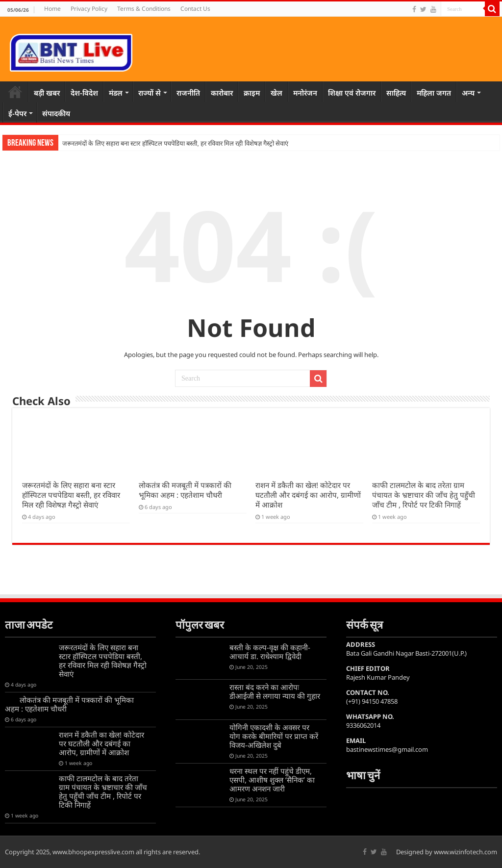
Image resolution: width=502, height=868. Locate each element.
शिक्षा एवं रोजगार (352, 93)
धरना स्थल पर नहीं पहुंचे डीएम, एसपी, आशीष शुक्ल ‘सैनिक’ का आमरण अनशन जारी (272, 780)
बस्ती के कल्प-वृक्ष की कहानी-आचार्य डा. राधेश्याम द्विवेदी (270, 652)
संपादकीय (56, 113)
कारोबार (222, 93)
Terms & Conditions (144, 9)
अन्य (468, 93)
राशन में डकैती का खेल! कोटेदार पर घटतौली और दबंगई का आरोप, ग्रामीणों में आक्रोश (308, 495)
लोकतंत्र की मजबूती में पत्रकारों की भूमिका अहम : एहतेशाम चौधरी (185, 490)
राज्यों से (150, 93)
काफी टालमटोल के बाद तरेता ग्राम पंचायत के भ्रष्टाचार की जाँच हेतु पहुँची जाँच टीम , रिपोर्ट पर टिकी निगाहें (424, 495)
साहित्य (396, 93)
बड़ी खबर (47, 93)
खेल (276, 93)
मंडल (116, 93)
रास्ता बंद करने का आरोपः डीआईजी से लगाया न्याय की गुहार (275, 691)
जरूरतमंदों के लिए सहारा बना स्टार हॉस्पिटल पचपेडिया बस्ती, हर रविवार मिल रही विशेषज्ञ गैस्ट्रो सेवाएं (175, 143)
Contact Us (195, 9)
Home (52, 9)
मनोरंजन (305, 93)
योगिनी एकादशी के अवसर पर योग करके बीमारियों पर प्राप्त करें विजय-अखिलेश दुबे (274, 736)
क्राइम (252, 93)
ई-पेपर (17, 113)
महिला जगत (434, 93)
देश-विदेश (84, 93)
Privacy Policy (89, 9)
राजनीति (188, 93)
